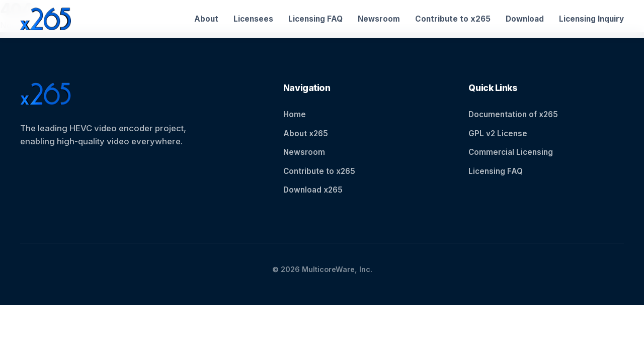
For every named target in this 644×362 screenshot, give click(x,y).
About (206, 19)
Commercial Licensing (511, 152)
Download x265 (313, 190)
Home (295, 114)
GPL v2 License (498, 133)
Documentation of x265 (513, 114)
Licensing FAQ (315, 19)
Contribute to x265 (453, 19)
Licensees (253, 19)
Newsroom (379, 19)
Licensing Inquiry (591, 19)
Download (525, 19)
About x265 (306, 133)
